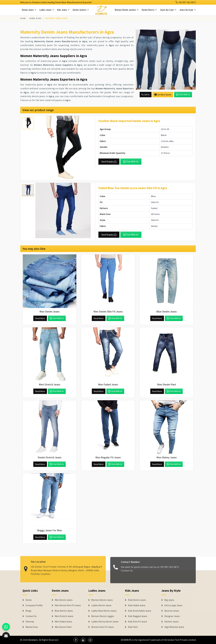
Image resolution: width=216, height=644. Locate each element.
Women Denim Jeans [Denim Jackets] (102, 600)
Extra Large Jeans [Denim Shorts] (173, 605)
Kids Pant (133, 627)
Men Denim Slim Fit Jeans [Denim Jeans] (68, 605)
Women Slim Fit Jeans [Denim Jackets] (103, 627)
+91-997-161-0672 (186, 2)
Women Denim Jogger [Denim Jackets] (103, 616)
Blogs (28, 611)
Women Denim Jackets (127, 10)
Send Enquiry (109, 162)
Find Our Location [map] (40, 572)
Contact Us (127, 572)
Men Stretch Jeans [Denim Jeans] (64, 616)
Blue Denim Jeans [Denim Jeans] (64, 611)
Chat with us (183, 95)
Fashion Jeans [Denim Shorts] (172, 622)
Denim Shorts (149, 10)
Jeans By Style (188, 10)
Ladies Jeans (47, 10)
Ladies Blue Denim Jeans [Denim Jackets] (104, 611)
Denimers (33, 640)
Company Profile (34, 605)
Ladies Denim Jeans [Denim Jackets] (101, 605)
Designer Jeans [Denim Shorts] (172, 616)
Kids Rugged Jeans (138, 616)
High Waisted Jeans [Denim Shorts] (174, 627)
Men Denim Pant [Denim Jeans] (63, 627)
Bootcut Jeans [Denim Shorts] (172, 611)
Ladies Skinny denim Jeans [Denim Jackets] (105, 622)
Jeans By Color (168, 10)
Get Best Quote (163, 95)
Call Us (146, 95)
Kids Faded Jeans (137, 605)
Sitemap (30, 622)
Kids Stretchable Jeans (140, 611)
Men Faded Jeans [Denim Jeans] (63, 622)
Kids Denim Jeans (137, 600)
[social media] (76, 640)
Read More (40, 318)
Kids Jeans (63, 10)
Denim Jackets (81, 10)
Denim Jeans (29, 10)
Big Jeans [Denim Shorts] (169, 600)
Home (23, 18)
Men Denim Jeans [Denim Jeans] (64, 600)
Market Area (32, 627)
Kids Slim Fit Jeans (137, 622)
